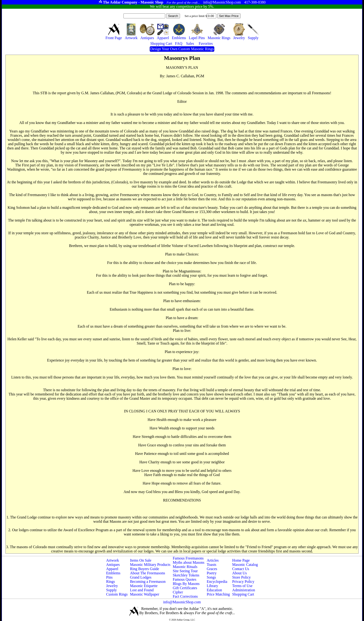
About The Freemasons (148, 573)
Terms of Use (242, 586)
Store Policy (242, 577)
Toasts (211, 565)
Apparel (112, 569)
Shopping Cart (243, 594)
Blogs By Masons (186, 584)
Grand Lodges (141, 577)
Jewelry (112, 586)
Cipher (178, 592)
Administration (244, 590)
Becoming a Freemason (148, 582)
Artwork (112, 560)
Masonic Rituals (185, 567)
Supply (111, 590)
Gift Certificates (185, 588)
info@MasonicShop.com (182, 602)
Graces (212, 569)
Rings (110, 582)
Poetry (212, 573)
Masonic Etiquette (144, 586)
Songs (211, 577)
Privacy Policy (243, 582)
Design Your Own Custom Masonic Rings (182, 49)
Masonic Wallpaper (145, 594)
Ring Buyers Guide (145, 569)
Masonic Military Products (150, 565)
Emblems (113, 573)
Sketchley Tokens (186, 575)
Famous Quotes (184, 579)
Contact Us (241, 569)
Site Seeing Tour (185, 571)
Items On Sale (141, 560)
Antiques (113, 565)
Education (214, 590)
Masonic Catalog (245, 565)
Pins (109, 577)
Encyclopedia (217, 582)
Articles (213, 560)
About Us (240, 573)
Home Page (241, 560)
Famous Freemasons (188, 558)
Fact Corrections (185, 596)
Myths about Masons (188, 562)
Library (212, 586)
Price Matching (218, 594)
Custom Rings (117, 594)
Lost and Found (142, 590)
